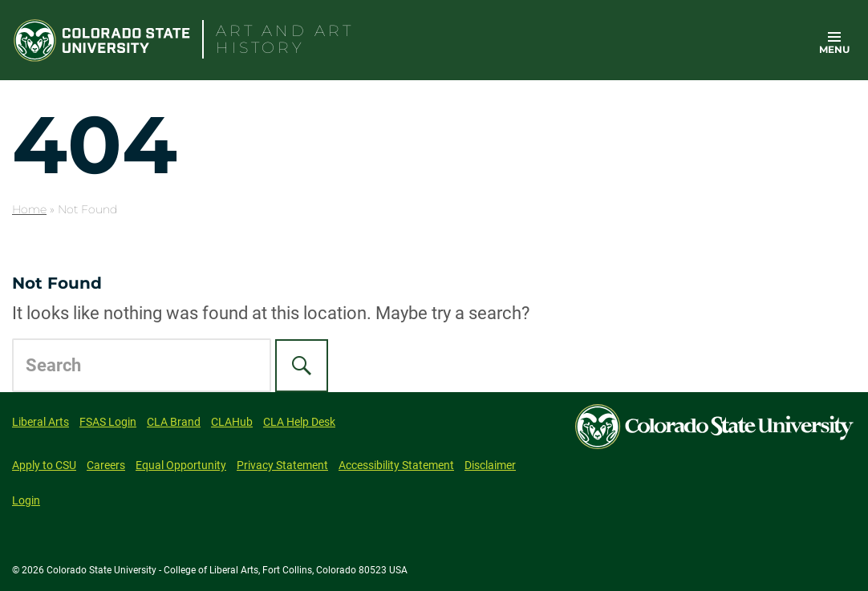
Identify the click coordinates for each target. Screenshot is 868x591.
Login (26, 500)
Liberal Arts (41, 422)
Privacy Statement (282, 465)
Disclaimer (490, 465)
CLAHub (232, 422)
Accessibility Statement (396, 465)
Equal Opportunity (181, 465)
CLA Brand (174, 422)
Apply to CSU (44, 465)
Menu (834, 49)
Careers (106, 465)
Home (29, 209)
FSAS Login (108, 422)
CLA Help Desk (299, 422)
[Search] (302, 366)
